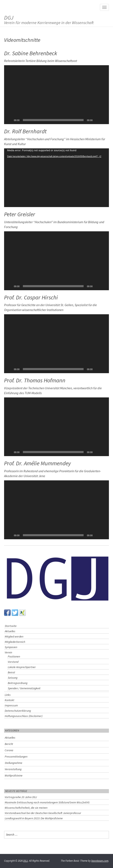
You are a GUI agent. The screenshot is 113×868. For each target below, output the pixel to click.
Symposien (11, 647)
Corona (9, 750)
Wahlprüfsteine (14, 775)
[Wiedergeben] (9, 120)
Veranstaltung (13, 769)
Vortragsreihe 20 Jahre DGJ (21, 797)
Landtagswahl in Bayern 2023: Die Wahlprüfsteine (34, 818)
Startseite (11, 626)
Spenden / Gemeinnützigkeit (24, 688)
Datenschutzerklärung (18, 711)
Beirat (11, 672)
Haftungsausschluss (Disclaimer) (24, 716)
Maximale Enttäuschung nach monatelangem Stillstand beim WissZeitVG (47, 802)
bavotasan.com (100, 861)
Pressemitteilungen (16, 757)
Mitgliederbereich (15, 642)
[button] (57, 95)
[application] (56, 95)
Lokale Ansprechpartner (22, 667)
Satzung (13, 678)
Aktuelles (10, 631)
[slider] (53, 120)
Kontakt (10, 700)
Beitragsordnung (18, 683)
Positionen (14, 656)
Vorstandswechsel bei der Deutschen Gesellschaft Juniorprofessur (43, 813)
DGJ (49, 19)
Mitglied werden (14, 636)
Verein (8, 652)
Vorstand (13, 662)
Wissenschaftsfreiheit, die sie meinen (26, 808)
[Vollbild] (104, 120)
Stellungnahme (13, 763)
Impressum (11, 705)
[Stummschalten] (97, 120)
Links (8, 695)
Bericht (9, 744)
